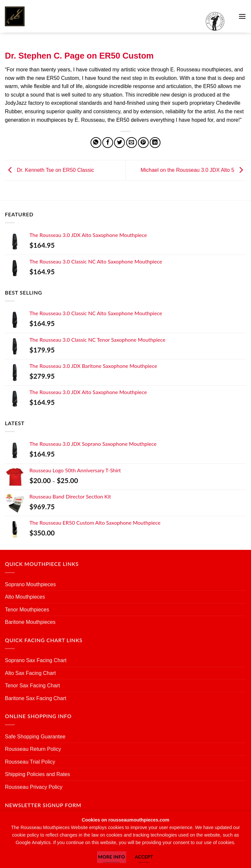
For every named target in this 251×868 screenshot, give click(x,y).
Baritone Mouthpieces (30, 622)
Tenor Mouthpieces (27, 610)
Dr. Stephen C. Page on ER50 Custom (79, 56)
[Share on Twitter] (119, 143)
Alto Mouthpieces (25, 597)
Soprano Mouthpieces (30, 584)
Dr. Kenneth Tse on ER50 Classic (50, 170)
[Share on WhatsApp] (96, 143)
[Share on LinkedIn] (155, 143)
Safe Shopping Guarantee (35, 737)
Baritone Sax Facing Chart (36, 698)
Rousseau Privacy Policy (34, 787)
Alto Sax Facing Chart (30, 673)
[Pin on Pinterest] (143, 143)
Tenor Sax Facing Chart (32, 686)
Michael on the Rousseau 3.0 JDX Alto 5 (193, 170)
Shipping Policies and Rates (37, 774)
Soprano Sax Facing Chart (36, 660)
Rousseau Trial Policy (30, 762)
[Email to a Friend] (132, 143)
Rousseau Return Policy (33, 749)
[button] (242, 16)
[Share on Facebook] (108, 143)
